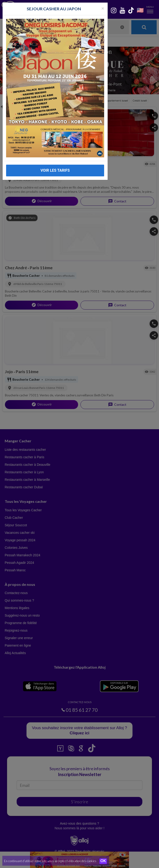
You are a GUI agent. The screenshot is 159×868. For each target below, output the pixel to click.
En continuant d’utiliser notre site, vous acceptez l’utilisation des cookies (50, 861)
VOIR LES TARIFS (55, 170)
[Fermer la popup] (103, 8)
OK (103, 861)
